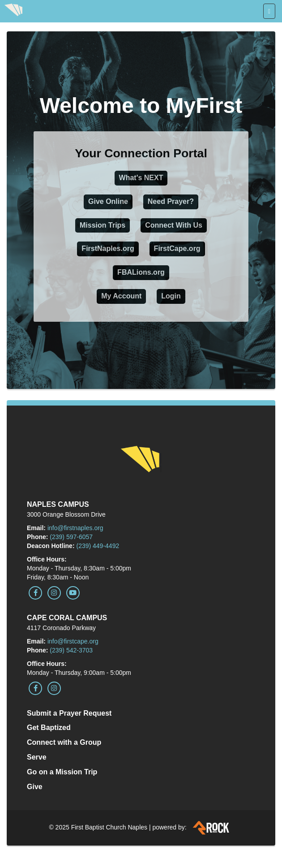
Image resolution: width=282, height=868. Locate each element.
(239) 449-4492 (98, 546)
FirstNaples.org (108, 248)
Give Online (108, 201)
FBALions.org (141, 272)
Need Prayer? (171, 201)
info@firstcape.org (73, 641)
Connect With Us (174, 225)
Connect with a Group (64, 742)
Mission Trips (103, 225)
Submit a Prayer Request (69, 713)
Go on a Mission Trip (62, 772)
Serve (37, 757)
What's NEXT (141, 178)
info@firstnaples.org (75, 528)
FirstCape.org (177, 248)
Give (35, 787)
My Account (121, 296)
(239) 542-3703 (71, 650)
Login (171, 296)
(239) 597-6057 (71, 537)
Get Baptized (49, 728)
